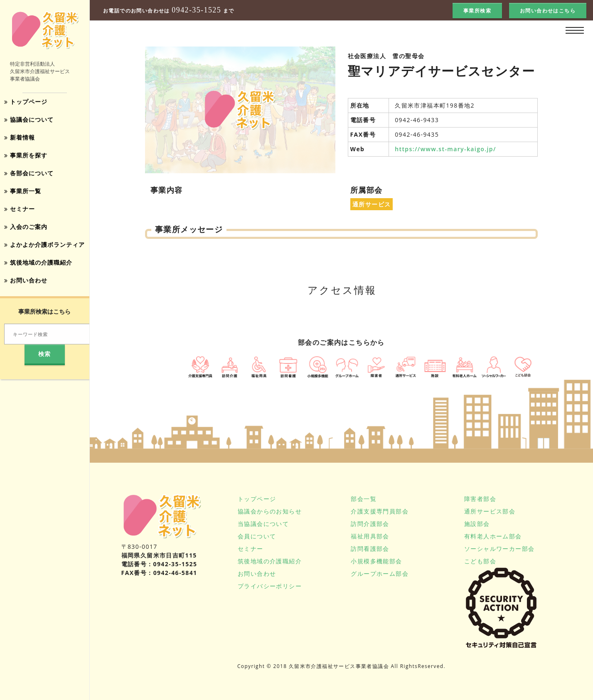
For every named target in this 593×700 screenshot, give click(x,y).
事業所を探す (26, 154)
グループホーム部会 (380, 574)
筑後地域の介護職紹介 (38, 259)
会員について (257, 536)
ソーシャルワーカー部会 (499, 549)
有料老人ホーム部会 (493, 536)
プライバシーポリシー (270, 586)
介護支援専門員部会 (380, 511)
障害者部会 (480, 499)
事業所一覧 (23, 189)
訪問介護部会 (370, 524)
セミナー (20, 206)
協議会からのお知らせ (270, 511)
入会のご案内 (26, 224)
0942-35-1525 (196, 10)
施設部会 (477, 524)
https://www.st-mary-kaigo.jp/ (445, 149)
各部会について (29, 171)
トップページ (26, 102)
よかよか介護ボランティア (44, 241)
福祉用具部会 (370, 536)
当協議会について (263, 524)
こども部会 (480, 561)
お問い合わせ (26, 276)
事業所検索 (477, 11)
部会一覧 (364, 499)
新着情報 (20, 136)
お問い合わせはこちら (548, 11)
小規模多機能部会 (376, 561)
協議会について (29, 119)
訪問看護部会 (370, 549)
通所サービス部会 (490, 511)
